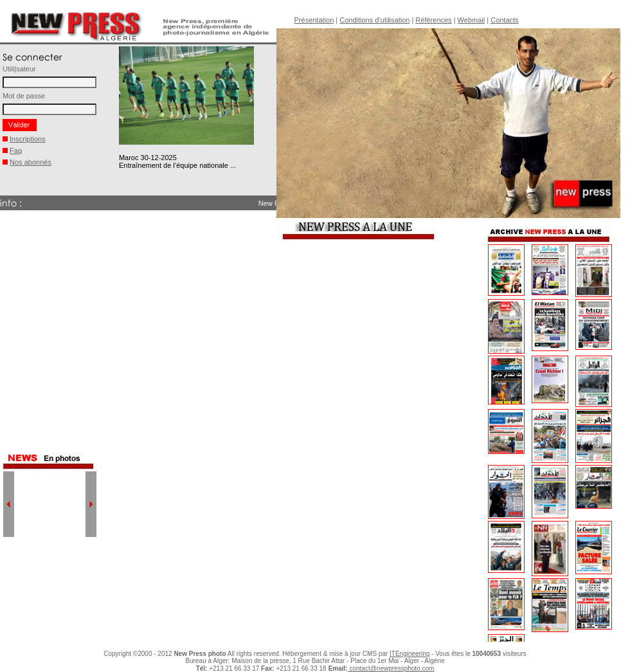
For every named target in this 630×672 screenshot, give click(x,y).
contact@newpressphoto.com (391, 668)
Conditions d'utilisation (374, 20)
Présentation (314, 20)
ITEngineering (410, 654)
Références (433, 20)
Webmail (472, 20)
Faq (16, 150)
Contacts (504, 20)
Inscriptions (28, 139)
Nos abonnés (31, 162)
